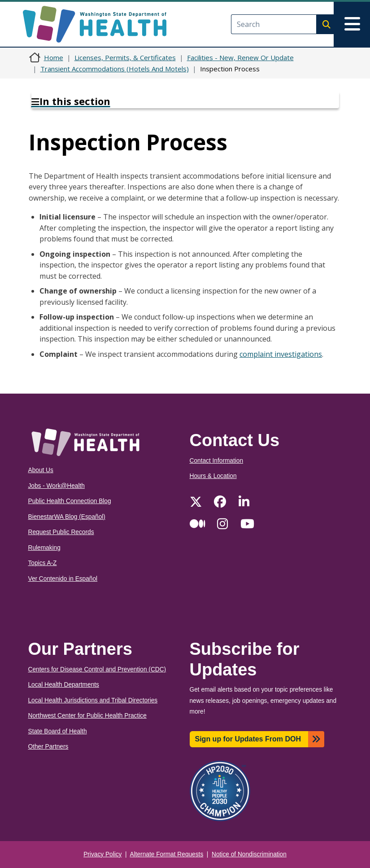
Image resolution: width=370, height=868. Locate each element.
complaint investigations (281, 354)
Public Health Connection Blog (70, 501)
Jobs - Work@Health (57, 486)
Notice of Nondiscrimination (249, 854)
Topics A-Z (43, 563)
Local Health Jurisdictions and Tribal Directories (93, 700)
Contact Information (217, 461)
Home (54, 57)
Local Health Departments (64, 685)
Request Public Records (61, 532)
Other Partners (48, 747)
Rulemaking (44, 548)
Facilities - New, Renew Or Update (240, 57)
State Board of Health (58, 731)
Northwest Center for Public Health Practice (87, 716)
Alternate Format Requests (167, 854)
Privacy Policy (102, 854)
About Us (41, 470)
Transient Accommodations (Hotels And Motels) (115, 69)
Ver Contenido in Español (63, 579)
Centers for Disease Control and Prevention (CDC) (97, 669)
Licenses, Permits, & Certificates (125, 57)
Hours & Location (213, 476)
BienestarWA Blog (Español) (67, 517)
